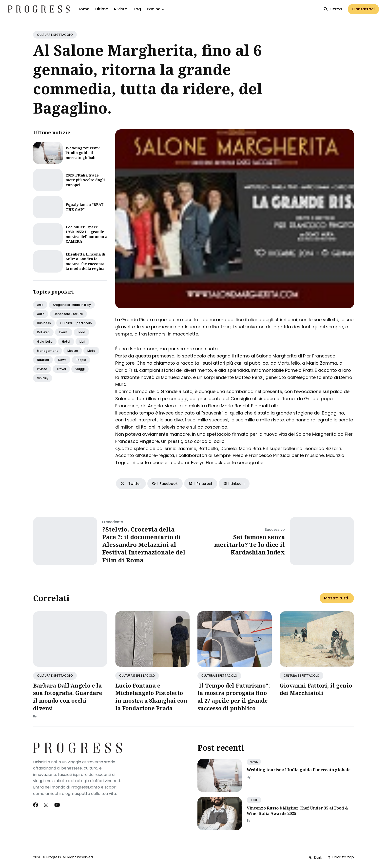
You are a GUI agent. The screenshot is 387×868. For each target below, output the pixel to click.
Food (81, 332)
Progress (54, 857)
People (81, 360)
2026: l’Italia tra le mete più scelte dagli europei (85, 180)
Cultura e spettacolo (76, 323)
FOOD (254, 800)
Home (83, 9)
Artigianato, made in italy (72, 305)
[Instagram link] (46, 805)
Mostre (73, 351)
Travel (61, 369)
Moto (91, 351)
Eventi (64, 332)
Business (44, 323)
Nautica (43, 360)
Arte (40, 305)
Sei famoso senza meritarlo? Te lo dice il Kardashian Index (249, 544)
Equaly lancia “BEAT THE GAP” (85, 207)
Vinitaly (43, 378)
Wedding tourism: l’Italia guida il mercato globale (83, 153)
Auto (41, 314)
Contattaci (363, 9)
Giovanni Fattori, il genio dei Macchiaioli (316, 689)
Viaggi (80, 369)
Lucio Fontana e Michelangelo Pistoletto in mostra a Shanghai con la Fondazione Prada (151, 697)
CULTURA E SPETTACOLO (55, 35)
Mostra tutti (336, 598)
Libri (82, 342)
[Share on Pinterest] (201, 484)
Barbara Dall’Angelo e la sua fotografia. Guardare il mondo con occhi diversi (68, 697)
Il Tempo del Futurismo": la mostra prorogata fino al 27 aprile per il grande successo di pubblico (234, 697)
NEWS (254, 762)
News (62, 360)
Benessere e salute (68, 314)
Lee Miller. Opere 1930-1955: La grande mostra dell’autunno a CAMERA (87, 234)
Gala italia (45, 342)
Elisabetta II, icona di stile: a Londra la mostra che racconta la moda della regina (86, 261)
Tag (137, 9)
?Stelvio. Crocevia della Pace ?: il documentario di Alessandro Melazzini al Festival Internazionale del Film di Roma (144, 545)
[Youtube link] (57, 805)
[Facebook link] (36, 805)
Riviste (121, 9)
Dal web (43, 332)
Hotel (66, 342)
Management (48, 351)
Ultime (102, 9)
